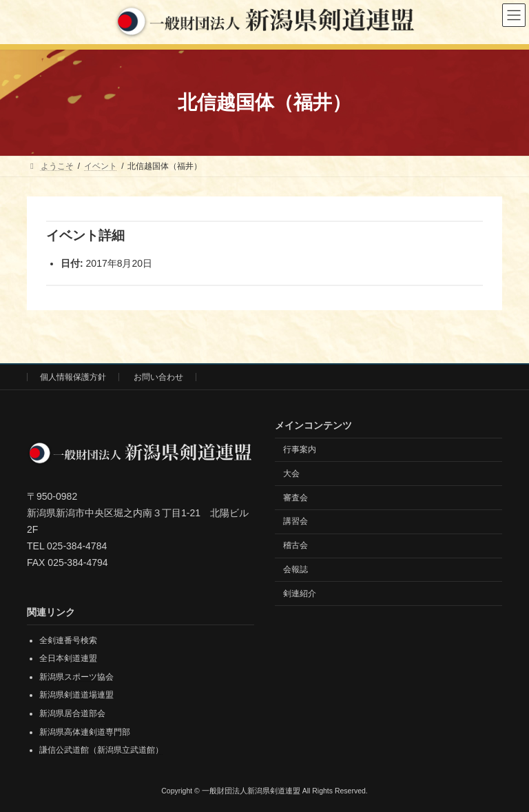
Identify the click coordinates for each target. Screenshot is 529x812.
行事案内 (300, 449)
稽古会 (295, 545)
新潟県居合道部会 (72, 713)
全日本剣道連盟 (68, 658)
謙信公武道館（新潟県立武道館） (101, 750)
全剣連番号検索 (68, 640)
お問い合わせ (158, 377)
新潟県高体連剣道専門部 (85, 731)
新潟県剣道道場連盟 (76, 695)
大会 (291, 473)
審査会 (295, 497)
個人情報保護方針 (73, 377)
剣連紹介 (300, 593)
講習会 (295, 521)
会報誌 (295, 569)
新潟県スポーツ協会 (76, 677)
